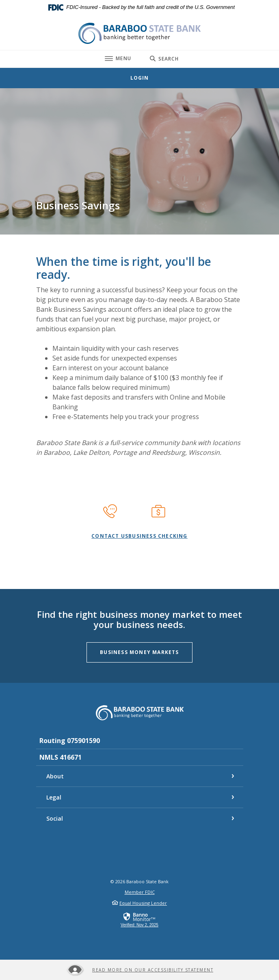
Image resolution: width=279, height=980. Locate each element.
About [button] (55, 776)
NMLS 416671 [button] (61, 757)
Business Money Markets (146, 652)
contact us (110, 536)
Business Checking (158, 536)
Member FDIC (140, 892)
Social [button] (55, 818)
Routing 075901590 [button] (70, 741)
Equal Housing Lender (143, 903)
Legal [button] (54, 797)
